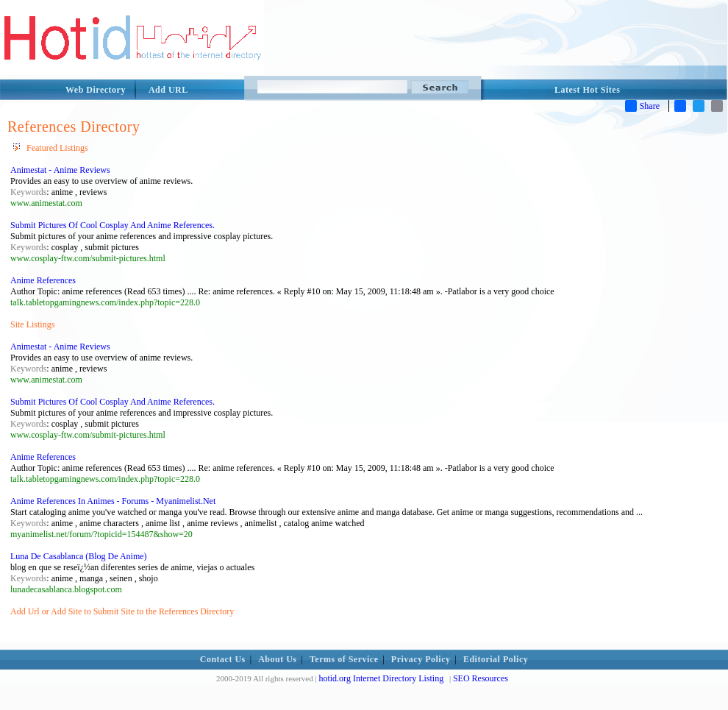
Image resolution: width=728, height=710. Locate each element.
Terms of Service (344, 659)
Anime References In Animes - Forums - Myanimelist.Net (113, 501)
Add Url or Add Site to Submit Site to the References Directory (122, 611)
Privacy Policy (421, 659)
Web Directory (96, 90)
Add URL (168, 90)
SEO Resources (481, 678)
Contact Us (223, 659)
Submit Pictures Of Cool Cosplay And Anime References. (113, 225)
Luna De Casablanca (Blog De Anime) (79, 556)
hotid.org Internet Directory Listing (381, 678)
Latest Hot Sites (587, 90)
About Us (277, 659)
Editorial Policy (496, 659)
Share (642, 106)
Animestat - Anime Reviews (60, 170)
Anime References (43, 280)
